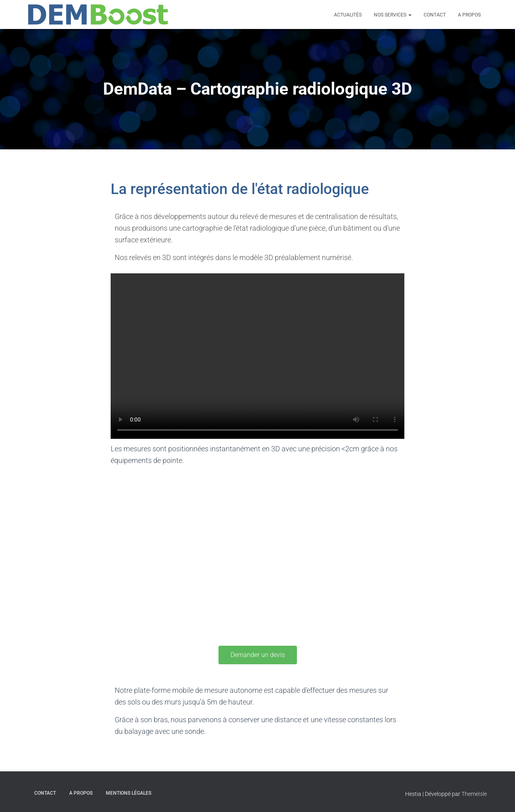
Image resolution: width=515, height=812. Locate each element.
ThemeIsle (474, 794)
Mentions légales (129, 793)
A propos (469, 15)
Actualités (348, 15)
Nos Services (393, 15)
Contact (435, 15)
